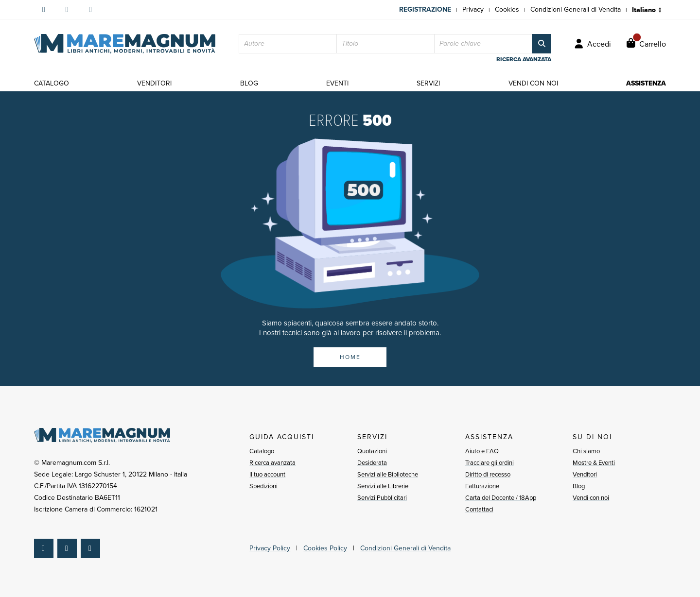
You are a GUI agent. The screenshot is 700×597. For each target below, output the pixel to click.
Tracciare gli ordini (490, 463)
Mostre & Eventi (594, 463)
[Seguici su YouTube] (90, 10)
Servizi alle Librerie (383, 486)
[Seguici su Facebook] (44, 10)
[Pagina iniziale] (125, 44)
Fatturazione (482, 486)
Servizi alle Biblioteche (388, 474)
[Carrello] (646, 44)
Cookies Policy (325, 548)
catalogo (52, 83)
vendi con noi (533, 83)
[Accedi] (593, 44)
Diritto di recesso (488, 474)
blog (249, 83)
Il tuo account (267, 474)
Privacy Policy (270, 548)
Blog (579, 486)
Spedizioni (263, 486)
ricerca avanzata (524, 59)
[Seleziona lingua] (649, 10)
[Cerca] (542, 44)
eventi (337, 83)
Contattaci (479, 509)
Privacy (473, 9)
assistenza (646, 83)
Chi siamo (586, 451)
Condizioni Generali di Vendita (576, 9)
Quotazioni (372, 451)
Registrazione (425, 9)
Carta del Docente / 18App (501, 498)
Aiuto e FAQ (482, 451)
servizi (428, 83)
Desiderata (372, 463)
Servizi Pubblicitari (382, 498)
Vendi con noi (591, 498)
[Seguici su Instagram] (67, 10)
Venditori (585, 474)
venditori (154, 83)
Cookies (507, 9)
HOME (350, 357)
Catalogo (262, 451)
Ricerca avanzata (272, 463)
